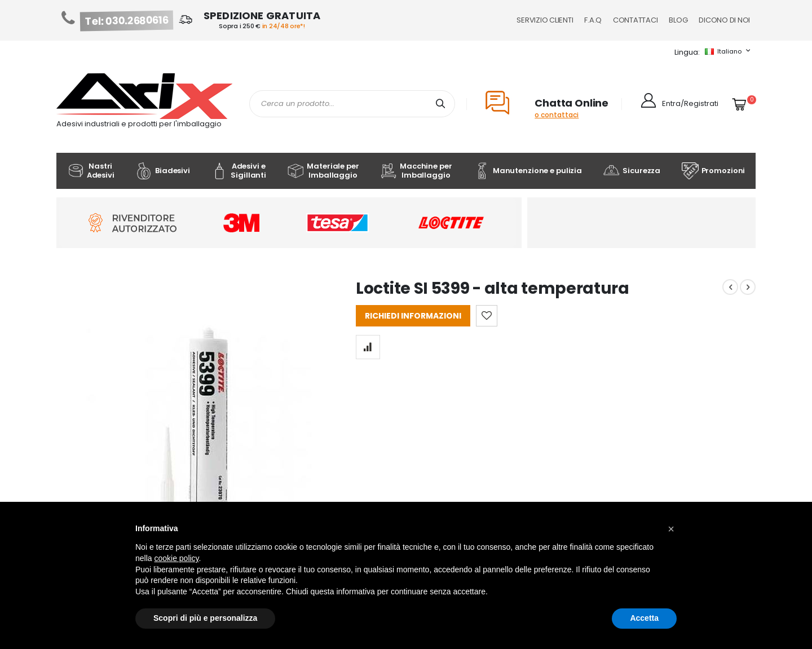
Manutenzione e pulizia (528, 171)
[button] (671, 529)
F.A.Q (593, 20)
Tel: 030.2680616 (127, 21)
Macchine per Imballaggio (416, 171)
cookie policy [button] (176, 558)
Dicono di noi (724, 20)
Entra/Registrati (690, 103)
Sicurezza (632, 171)
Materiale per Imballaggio (323, 171)
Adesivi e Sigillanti (239, 171)
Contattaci (635, 20)
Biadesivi (163, 171)
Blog (678, 20)
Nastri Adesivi (91, 171)
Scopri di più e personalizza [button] (205, 618)
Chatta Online (572, 103)
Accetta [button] (644, 618)
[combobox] (352, 104)
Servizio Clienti (545, 20)
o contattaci (557, 115)
